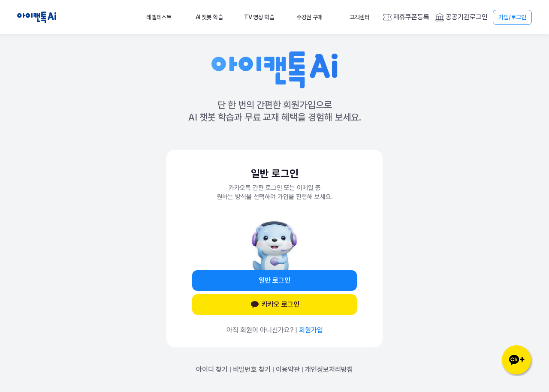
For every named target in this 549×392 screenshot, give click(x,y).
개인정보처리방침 (329, 369)
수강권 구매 (309, 17)
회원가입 (311, 330)
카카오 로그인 (274, 305)
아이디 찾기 (212, 369)
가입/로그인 (512, 17)
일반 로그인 (274, 280)
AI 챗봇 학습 (209, 17)
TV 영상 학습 (259, 17)
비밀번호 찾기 (252, 369)
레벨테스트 (159, 17)
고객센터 (360, 17)
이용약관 (288, 369)
